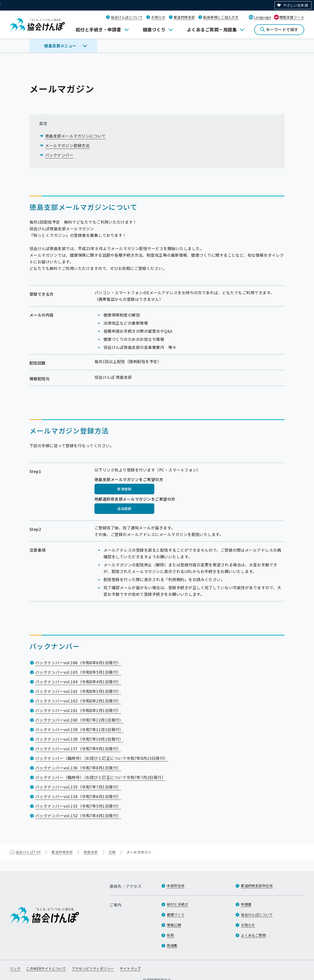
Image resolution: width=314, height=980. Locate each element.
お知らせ (158, 17)
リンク (15, 968)
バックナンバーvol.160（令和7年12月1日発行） (79, 720)
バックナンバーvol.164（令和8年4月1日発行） (78, 682)
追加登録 (124, 509)
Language (262, 17)
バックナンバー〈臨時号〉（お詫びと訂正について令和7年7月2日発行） (100, 777)
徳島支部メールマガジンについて (75, 136)
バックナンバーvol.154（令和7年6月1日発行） (78, 796)
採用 (170, 935)
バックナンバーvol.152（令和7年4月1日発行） (78, 815)
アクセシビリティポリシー (93, 968)
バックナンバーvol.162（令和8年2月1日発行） (78, 701)
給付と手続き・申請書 (98, 29)
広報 (112, 852)
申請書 (246, 904)
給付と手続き (177, 904)
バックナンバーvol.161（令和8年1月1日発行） (78, 710)
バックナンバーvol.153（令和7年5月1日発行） (78, 806)
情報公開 (174, 925)
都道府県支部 (184, 17)
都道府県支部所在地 (257, 886)
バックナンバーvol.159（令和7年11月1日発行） (79, 729)
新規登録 (124, 489)
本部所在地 (176, 886)
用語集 (172, 945)
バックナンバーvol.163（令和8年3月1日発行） (78, 691)
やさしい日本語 (295, 5)
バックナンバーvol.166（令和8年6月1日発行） (78, 662)
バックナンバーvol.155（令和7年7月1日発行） (78, 787)
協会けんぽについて (127, 17)
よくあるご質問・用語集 (212, 29)
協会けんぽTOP (28, 852)
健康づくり (154, 29)
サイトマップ (130, 968)
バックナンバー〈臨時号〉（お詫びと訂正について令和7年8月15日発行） (102, 758)
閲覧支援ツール (292, 17)
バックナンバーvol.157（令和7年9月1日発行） (78, 749)
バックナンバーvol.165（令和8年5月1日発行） (78, 672)
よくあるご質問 (253, 935)
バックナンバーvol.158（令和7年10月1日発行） (79, 739)
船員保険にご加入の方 (221, 17)
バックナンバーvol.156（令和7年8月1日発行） (78, 768)
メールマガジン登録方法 (67, 145)
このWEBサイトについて (46, 968)
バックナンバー (59, 155)
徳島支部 (91, 852)
